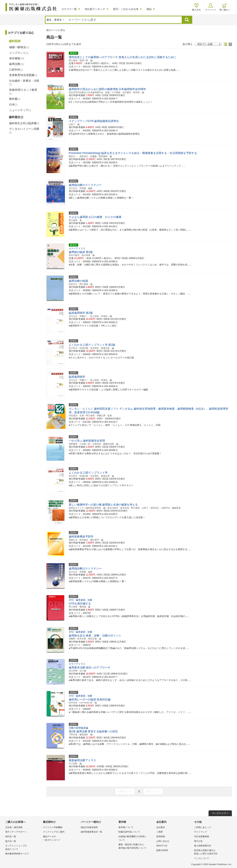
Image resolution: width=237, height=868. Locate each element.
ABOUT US (162, 846)
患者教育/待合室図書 (23, 75)
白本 (13, 104)
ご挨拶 (160, 832)
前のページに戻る (56, 30)
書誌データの (61, 838)
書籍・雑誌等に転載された (136, 846)
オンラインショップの (23, 848)
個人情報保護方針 (203, 846)
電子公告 (198, 841)
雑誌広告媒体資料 (89, 827)
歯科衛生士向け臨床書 (24, 123)
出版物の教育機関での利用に (136, 838)
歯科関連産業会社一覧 (91, 832)
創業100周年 (162, 850)
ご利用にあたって (203, 827)
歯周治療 (17, 64)
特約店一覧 (11, 836)
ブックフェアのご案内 (54, 832)
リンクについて (202, 858)
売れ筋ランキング (95, 9)
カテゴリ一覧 (69, 9)
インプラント (19, 53)
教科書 (15, 99)
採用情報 (161, 836)
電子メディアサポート (16, 832)
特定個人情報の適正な (212, 852)
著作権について (126, 827)
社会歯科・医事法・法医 (24, 82)
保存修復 (17, 58)
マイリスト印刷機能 (53, 827)
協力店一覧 (11, 841)
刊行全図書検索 (202, 836)
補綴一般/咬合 (19, 47)
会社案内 (161, 827)
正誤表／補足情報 (14, 827)
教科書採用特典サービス (17, 854)
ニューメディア (20, 110)
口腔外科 (16, 70)
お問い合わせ (163, 841)
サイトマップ (200, 832)
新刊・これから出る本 (126, 9)
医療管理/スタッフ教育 (23, 92)
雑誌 (149, 9)
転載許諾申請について (129, 832)
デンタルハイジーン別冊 (24, 131)
